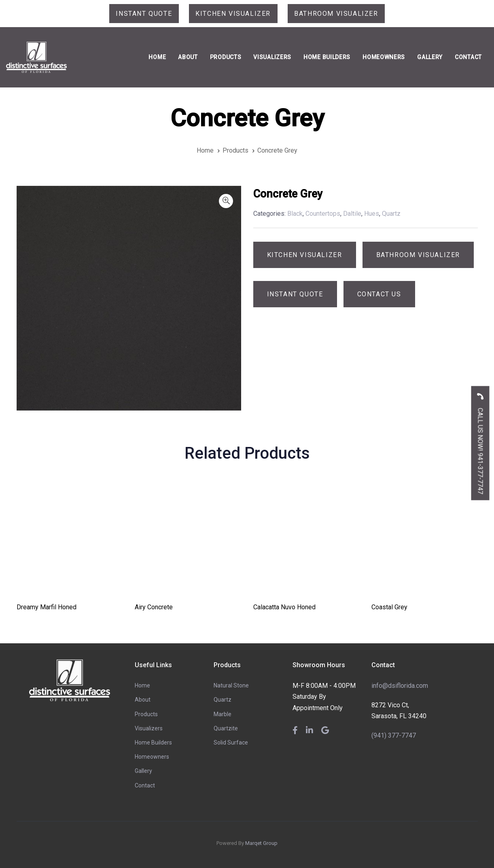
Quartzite (226, 728)
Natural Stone (231, 685)
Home (142, 685)
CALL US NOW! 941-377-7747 (480, 441)
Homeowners (152, 757)
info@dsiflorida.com (400, 686)
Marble (223, 714)
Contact (145, 785)
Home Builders (153, 742)
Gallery (143, 771)
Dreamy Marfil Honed (47, 607)
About (143, 700)
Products (146, 714)
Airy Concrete (154, 607)
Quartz (223, 700)
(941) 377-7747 (394, 735)
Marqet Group (261, 843)
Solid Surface (231, 742)
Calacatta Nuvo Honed (284, 607)
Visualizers (149, 728)
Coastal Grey (389, 607)
